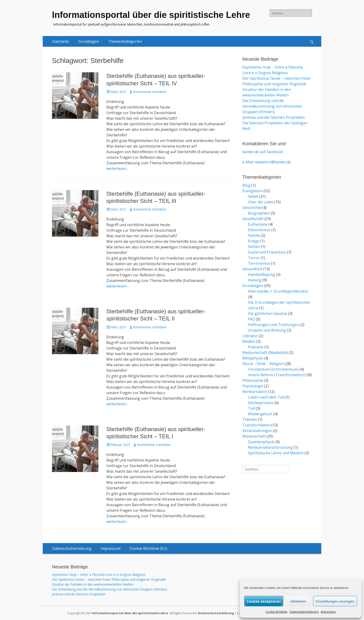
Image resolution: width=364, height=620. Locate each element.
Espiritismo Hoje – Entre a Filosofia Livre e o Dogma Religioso (99, 575)
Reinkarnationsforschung (270, 447)
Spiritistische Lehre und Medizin (276, 453)
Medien (249, 341)
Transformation (256, 425)
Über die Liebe (261, 202)
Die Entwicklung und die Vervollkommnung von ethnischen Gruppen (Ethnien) (272, 106)
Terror (254, 258)
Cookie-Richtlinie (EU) (148, 548)
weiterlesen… (118, 168)
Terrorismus (259, 263)
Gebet (253, 196)
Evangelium (252, 191)
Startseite (60, 41)
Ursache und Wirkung (267, 330)
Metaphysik (253, 358)
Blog (246, 185)
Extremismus (259, 230)
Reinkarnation (255, 392)
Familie (254, 235)
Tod (251, 408)
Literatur (250, 336)
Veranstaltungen (257, 431)
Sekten (254, 247)
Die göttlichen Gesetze (268, 313)
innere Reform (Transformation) (276, 375)
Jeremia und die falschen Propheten (273, 117)
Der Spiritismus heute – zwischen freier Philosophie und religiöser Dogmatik (109, 579)
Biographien (259, 213)
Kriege (254, 241)
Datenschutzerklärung (304, 612)
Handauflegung (262, 274)
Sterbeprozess (261, 403)
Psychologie (253, 386)
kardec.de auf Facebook (263, 152)
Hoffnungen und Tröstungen (273, 325)
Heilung (255, 280)
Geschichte (252, 208)
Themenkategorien (125, 41)
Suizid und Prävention (267, 252)
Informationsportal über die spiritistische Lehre (151, 15)
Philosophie (253, 380)
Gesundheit (252, 269)
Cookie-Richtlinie (276, 612)
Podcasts (256, 347)
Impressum (328, 612)
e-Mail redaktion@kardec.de (267, 162)
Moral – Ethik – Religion (263, 364)
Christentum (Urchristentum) (273, 369)
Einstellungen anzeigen (335, 601)
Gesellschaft (253, 219)
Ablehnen (298, 601)
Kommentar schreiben (150, 92)
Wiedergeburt (260, 414)
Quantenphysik (261, 442)
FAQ (251, 319)
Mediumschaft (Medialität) (265, 353)
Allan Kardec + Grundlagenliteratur (278, 291)
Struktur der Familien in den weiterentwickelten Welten (93, 584)
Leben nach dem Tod (266, 397)
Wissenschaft (254, 436)
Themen (250, 419)
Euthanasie (258, 224)
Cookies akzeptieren (264, 601)
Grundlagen (89, 41)
